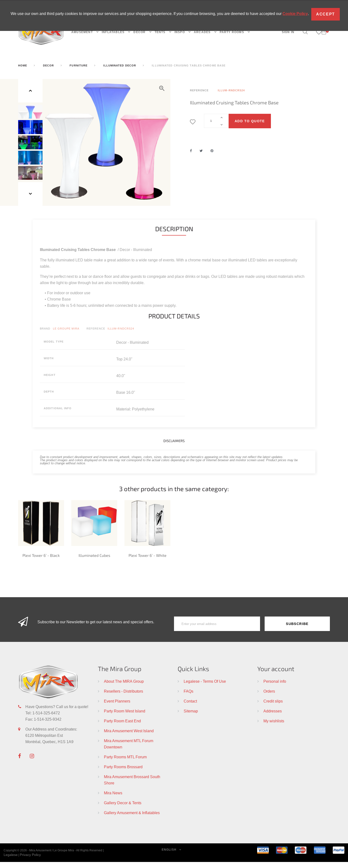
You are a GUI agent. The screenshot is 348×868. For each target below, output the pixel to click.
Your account (276, 675)
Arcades (203, 32)
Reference (96, 335)
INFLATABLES (114, 32)
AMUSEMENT (83, 32)
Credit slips (273, 707)
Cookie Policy (295, 14)
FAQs (188, 697)
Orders (269, 697)
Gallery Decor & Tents (123, 809)
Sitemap (191, 717)
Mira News (113, 799)
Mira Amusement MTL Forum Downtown (129, 750)
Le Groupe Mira (66, 335)
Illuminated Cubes (94, 561)
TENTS (161, 32)
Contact (190, 707)
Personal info (275, 687)
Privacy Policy (30, 861)
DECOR (140, 32)
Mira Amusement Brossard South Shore (132, 786)
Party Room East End (122, 727)
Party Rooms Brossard (123, 773)
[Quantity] (216, 121)
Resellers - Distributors (123, 697)
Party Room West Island (125, 717)
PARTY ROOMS (232, 32)
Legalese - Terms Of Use (205, 687)
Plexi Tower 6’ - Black (41, 561)
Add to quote (250, 121)
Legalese (11, 861)
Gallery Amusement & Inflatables (132, 819)
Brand (45, 335)
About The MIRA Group (124, 687)
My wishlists (274, 727)
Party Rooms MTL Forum (125, 763)
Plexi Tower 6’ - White (148, 561)
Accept (326, 14)
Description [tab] (174, 235)
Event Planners (117, 707)
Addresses (273, 717)
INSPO (180, 32)
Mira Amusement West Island (129, 737)
